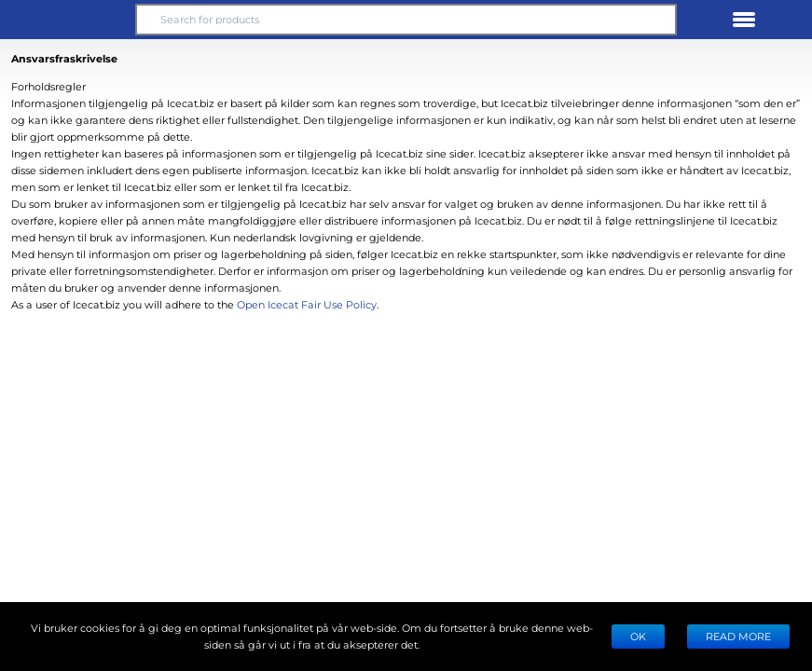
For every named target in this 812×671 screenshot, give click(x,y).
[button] (68, 20)
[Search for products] (406, 20)
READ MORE (738, 636)
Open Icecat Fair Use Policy (307, 304)
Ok (638, 636)
